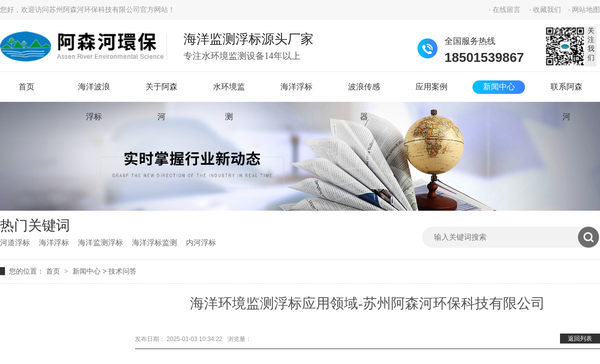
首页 (26, 87)
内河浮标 (201, 243)
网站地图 (586, 10)
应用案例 (431, 87)
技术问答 (122, 271)
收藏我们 (547, 10)
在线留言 (506, 10)
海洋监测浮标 (100, 243)
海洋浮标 (296, 87)
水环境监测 (229, 92)
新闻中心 (499, 87)
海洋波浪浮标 (94, 92)
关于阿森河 (161, 92)
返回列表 (580, 339)
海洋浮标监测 (154, 243)
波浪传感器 (364, 92)
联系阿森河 (566, 92)
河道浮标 (15, 243)
